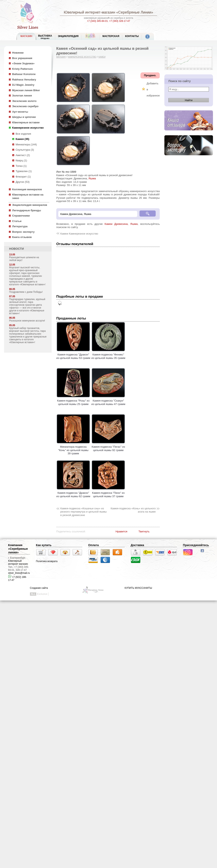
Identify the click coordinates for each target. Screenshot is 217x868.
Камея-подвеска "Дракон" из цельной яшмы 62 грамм (73, 493)
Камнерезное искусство (28, 128)
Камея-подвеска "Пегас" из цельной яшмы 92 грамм (108, 447)
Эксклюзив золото (24, 101)
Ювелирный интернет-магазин (89, 12)
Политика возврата (47, 561)
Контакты (132, 36)
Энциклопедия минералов (30, 205)
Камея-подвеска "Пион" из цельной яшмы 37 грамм (108, 493)
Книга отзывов (22, 237)
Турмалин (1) (24, 171)
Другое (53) (23, 182)
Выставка (45, 37)
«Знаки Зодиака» (23, 63)
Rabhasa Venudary (24, 80)
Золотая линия (22, 96)
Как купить (44, 545)
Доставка (137, 545)
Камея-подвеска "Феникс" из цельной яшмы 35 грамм (108, 355)
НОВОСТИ (16, 249)
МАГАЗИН (26, 36)
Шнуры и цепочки (24, 117)
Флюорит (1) (23, 177)
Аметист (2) (23, 155)
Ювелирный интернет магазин (18, 562)
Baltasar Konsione (24, 74)
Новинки (18, 53)
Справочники (21, 216)
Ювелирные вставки (26, 122)
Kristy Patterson (22, 69)
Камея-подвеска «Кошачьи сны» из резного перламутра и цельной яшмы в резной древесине (84, 512)
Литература (20, 226)
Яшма (92, 178)
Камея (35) (22, 139)
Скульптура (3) (25, 150)
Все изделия (23, 134)
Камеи (102, 57)
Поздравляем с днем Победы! (26, 292)
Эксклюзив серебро (25, 106)
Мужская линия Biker (26, 90)
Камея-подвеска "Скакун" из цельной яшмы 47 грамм (108, 401)
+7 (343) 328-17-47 (120, 21)
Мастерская (111, 36)
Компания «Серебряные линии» (18, 549)
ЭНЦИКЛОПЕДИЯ (68, 36)
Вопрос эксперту (23, 232)
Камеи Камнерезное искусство (79, 234)
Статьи (17, 221)
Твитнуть (144, 531)
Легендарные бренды (27, 210)
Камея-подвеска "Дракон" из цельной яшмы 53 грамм (73, 355)
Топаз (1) (21, 166)
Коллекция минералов (27, 189)
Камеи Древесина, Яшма (121, 224)
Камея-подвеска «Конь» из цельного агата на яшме (133, 510)
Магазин (61, 57)
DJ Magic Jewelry (23, 85)
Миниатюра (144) (26, 144)
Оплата (94, 545)
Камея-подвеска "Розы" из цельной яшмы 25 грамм (73, 401)
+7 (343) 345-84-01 (97, 21)
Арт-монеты (20, 112)
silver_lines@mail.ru (19, 573)
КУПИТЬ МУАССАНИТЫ (138, 588)
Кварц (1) (21, 160)
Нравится (121, 531)
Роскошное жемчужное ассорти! (27, 321)
